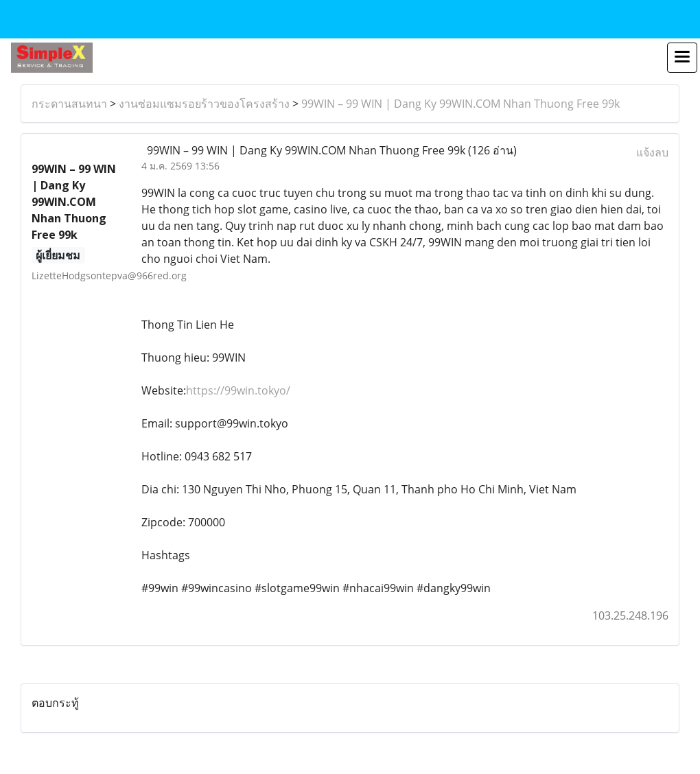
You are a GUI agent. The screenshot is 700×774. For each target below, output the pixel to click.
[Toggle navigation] (682, 58)
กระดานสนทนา (69, 104)
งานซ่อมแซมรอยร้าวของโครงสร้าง (204, 104)
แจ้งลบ (652, 152)
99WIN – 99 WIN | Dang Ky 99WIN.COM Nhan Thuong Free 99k (460, 104)
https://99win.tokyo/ (238, 390)
